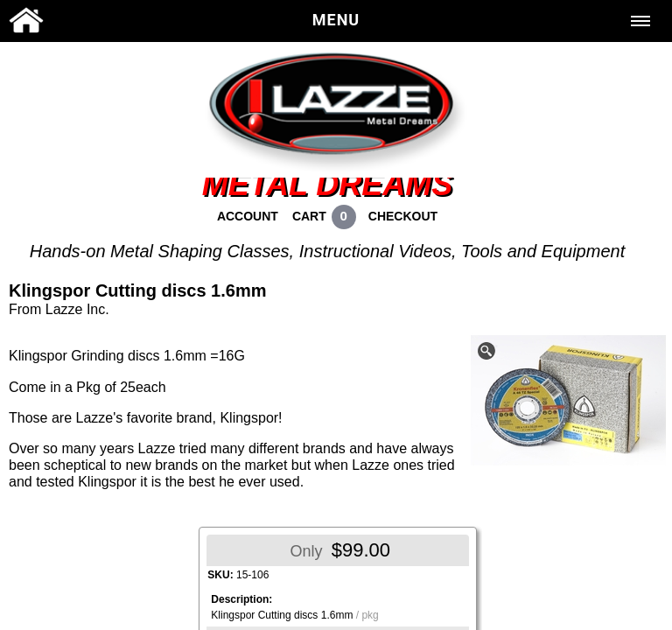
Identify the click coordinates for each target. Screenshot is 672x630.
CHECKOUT (403, 216)
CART (309, 216)
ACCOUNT (248, 216)
